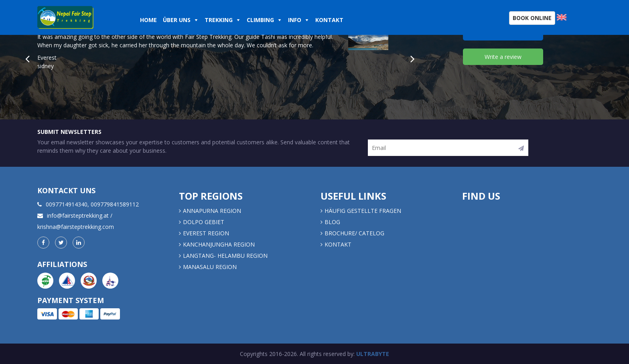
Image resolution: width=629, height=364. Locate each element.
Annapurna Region (212, 211)
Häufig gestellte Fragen (363, 211)
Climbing (260, 20)
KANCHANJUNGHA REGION (219, 244)
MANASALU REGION (210, 267)
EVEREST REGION (206, 233)
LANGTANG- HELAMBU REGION (225, 256)
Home (148, 20)
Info (295, 20)
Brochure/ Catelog (354, 233)
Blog (332, 222)
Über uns (177, 20)
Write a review (503, 57)
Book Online (532, 18)
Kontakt (330, 20)
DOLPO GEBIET (204, 222)
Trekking (219, 20)
